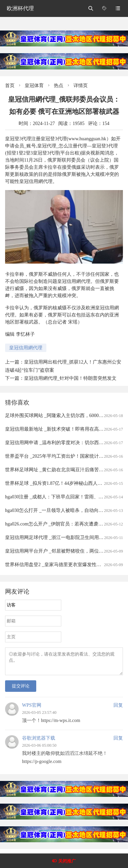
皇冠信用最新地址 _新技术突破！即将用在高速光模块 (61, 429)
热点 (59, 86)
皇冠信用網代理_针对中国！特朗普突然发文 (70, 378)
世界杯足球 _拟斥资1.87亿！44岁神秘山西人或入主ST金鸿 (66, 483)
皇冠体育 (34, 86)
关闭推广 (67, 861)
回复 (118, 709)
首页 (10, 86)
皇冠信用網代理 (26, 348)
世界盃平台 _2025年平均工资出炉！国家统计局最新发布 (64, 456)
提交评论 (21, 690)
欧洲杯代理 (20, 8)
